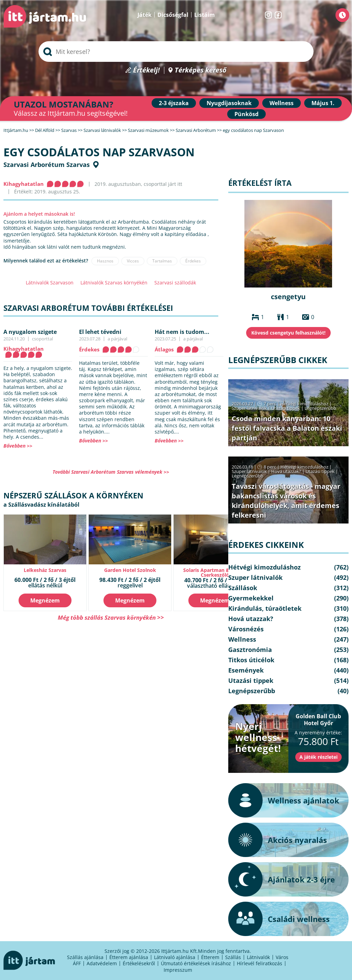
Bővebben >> (18, 446)
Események (246, 670)
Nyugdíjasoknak (229, 103)
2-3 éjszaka (174, 103)
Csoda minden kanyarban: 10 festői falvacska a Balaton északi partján (287, 428)
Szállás (233, 957)
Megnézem (45, 600)
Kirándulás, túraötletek (265, 608)
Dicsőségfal (173, 15)
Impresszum (178, 970)
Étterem (210, 957)
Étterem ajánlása (129, 957)
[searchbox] (176, 52)
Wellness (282, 103)
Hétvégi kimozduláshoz (304, 404)
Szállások (243, 588)
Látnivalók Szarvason (50, 283)
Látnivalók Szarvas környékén (114, 283)
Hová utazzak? (287, 471)
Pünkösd (246, 114)
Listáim (205, 15)
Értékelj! (146, 70)
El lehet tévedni (100, 332)
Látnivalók (258, 957)
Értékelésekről (139, 963)
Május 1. (323, 103)
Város (282, 957)
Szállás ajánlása (85, 957)
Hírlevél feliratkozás (260, 963)
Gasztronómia (250, 650)
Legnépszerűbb (320, 408)
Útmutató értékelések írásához (196, 963)
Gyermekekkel (251, 598)
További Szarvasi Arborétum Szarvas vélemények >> (111, 472)
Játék (145, 15)
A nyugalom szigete (30, 332)
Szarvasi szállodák (175, 283)
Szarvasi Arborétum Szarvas (47, 165)
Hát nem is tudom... (182, 332)
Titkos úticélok (251, 660)
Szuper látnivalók (249, 408)
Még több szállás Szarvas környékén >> (111, 617)
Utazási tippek (286, 408)
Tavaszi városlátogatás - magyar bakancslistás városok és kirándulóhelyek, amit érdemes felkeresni (286, 501)
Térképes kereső (201, 70)
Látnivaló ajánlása (175, 957)
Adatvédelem (102, 963)
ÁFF (77, 963)
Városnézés (246, 629)
